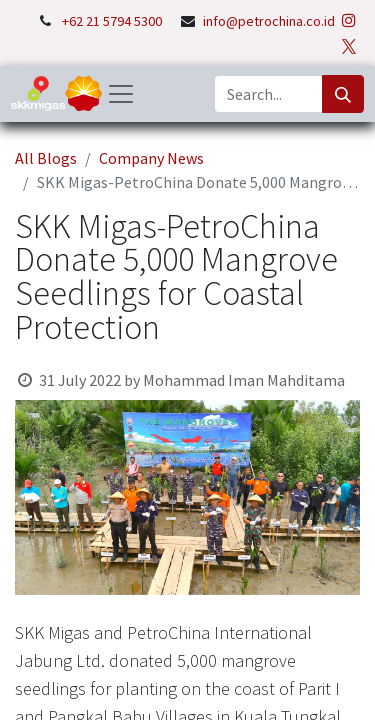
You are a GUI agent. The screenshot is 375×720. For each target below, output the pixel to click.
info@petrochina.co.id (269, 21)
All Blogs (46, 158)
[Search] (343, 94)
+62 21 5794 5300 (113, 21)
